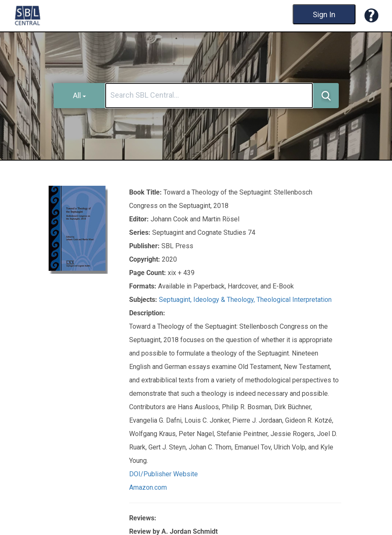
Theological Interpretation (294, 300)
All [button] (79, 95)
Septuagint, (176, 300)
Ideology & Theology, (225, 300)
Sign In (324, 14)
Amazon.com (148, 487)
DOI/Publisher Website (164, 474)
